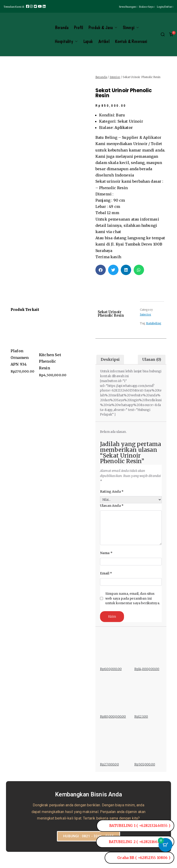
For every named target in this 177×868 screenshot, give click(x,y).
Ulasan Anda (112, 506)
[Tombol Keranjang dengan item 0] (165, 845)
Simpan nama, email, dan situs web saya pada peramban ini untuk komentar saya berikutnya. (133, 598)
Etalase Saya (147, 7)
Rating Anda (112, 492)
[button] (115, 27)
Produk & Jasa (103, 27)
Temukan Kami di (15, 7)
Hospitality (66, 41)
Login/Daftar (165, 7)
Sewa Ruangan (129, 7)
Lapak (88, 41)
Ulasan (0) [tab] (152, 359)
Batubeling (154, 323)
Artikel (104, 41)
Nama (106, 553)
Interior (115, 77)
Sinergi (131, 27)
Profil (78, 27)
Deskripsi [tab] (110, 359)
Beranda (62, 27)
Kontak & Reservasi (131, 41)
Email (106, 573)
